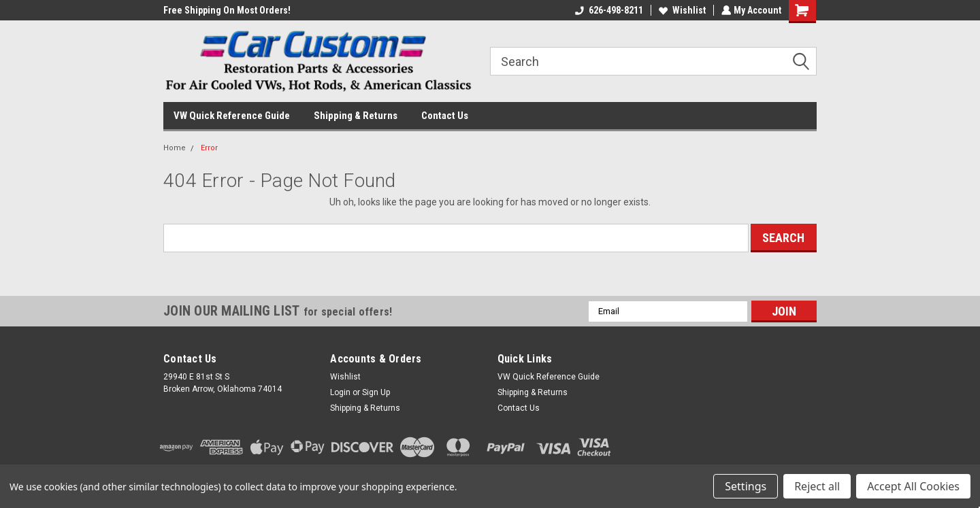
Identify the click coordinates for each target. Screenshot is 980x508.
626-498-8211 (608, 10)
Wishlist (681, 10)
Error (209, 148)
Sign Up (376, 392)
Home (175, 148)
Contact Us (445, 116)
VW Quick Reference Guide (232, 116)
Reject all (817, 486)
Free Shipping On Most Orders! (227, 10)
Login (340, 392)
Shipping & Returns (356, 116)
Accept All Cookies (913, 486)
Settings (746, 486)
